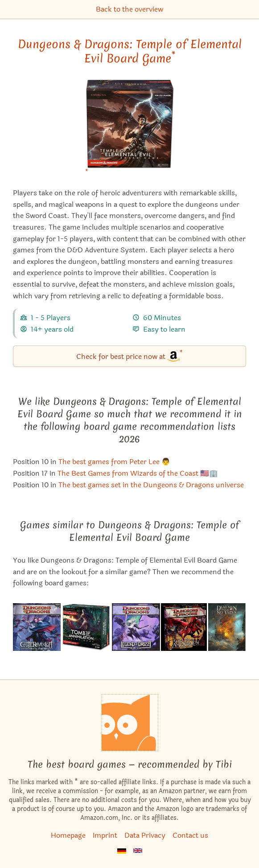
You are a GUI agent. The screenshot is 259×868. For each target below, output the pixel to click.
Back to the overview (129, 9)
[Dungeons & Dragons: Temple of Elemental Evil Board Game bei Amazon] (130, 130)
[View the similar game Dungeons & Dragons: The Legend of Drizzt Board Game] (136, 627)
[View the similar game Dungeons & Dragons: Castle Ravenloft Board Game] (37, 627)
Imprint (105, 835)
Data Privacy (145, 835)
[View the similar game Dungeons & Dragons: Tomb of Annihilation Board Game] (86, 627)
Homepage (68, 835)
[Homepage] (130, 723)
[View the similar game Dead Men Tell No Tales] (227, 627)
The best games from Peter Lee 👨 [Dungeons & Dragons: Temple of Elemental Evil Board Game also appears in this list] (114, 462)
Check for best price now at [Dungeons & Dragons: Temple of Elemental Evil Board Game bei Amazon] (129, 356)
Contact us (190, 835)
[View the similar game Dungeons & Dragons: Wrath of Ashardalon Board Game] (184, 627)
